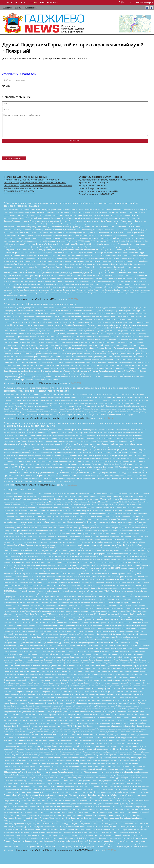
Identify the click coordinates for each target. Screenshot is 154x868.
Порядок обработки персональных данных (25, 181)
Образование (31, 8)
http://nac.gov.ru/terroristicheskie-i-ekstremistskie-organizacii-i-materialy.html (53, 422)
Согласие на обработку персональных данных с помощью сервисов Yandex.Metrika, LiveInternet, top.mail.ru (38, 191)
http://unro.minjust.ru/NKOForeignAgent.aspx (37, 387)
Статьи (33, 3)
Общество (7, 8)
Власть (18, 8)
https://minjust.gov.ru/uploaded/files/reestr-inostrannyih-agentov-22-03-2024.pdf (54, 854)
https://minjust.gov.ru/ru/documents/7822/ (36, 489)
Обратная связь (49, 3)
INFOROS (104, 198)
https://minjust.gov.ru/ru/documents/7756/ (36, 303)
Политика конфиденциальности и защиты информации (32, 184)
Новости (20, 3)
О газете (7, 3)
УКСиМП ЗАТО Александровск (19, 74)
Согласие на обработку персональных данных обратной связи (35, 187)
